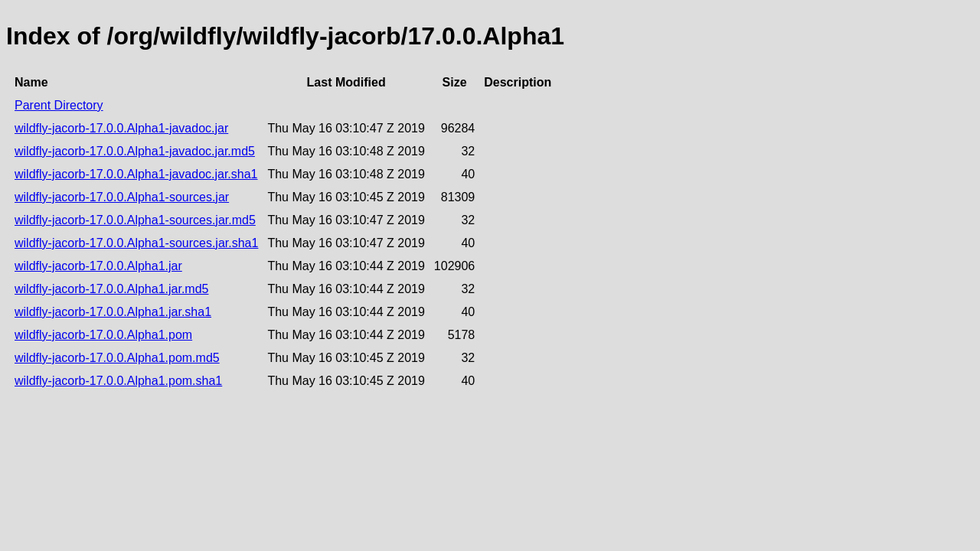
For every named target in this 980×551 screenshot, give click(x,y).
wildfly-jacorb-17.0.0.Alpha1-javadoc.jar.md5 (135, 151)
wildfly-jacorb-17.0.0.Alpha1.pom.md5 (117, 358)
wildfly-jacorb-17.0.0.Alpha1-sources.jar (122, 197)
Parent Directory (59, 105)
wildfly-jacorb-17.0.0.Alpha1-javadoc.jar (121, 128)
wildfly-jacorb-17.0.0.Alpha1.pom (103, 335)
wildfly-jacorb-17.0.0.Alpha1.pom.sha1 (118, 381)
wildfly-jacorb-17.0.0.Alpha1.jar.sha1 (113, 312)
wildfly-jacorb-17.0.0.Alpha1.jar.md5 (111, 289)
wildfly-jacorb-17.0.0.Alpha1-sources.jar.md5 (135, 220)
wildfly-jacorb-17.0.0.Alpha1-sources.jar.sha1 (136, 243)
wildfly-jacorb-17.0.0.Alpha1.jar (98, 266)
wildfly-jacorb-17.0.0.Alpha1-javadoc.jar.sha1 (136, 174)
